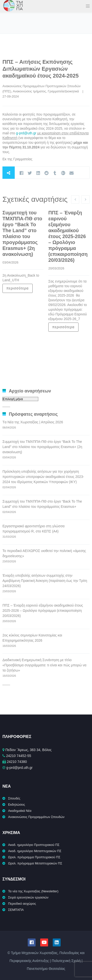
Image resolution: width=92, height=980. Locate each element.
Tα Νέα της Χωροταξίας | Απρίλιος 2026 (33, 422)
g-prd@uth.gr (26, 133)
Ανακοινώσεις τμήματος (29, 91)
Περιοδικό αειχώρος (22, 904)
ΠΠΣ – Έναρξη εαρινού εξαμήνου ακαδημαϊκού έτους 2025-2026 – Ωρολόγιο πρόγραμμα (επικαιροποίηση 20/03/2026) (68, 236)
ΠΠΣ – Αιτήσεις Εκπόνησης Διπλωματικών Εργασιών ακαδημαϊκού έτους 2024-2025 (41, 69)
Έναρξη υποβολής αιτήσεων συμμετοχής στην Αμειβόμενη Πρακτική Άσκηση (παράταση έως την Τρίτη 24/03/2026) (45, 581)
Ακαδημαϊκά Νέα (20, 811)
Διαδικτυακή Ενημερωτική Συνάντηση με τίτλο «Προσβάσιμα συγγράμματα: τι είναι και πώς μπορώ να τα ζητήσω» (44, 665)
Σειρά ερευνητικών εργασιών (28, 897)
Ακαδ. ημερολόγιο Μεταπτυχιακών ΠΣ (35, 851)
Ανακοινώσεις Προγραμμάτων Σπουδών (36, 817)
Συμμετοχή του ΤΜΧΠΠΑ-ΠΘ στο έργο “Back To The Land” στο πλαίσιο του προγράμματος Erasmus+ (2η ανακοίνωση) (42, 447)
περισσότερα (18, 288)
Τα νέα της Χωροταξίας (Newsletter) (33, 891)
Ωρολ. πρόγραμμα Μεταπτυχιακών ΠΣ (35, 863)
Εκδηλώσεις (17, 805)
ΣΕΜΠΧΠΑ (16, 910)
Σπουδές (14, 798)
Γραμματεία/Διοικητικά (63, 91)
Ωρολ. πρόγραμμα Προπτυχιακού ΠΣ (34, 857)
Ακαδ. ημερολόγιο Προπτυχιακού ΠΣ (34, 845)
